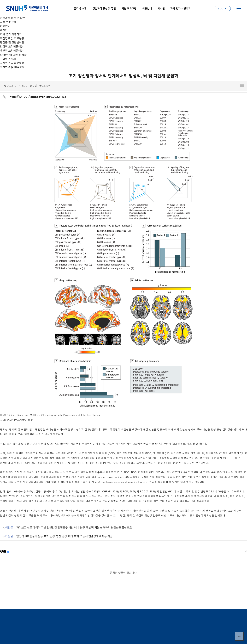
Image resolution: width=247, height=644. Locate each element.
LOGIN (222, 9)
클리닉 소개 (80, 8)
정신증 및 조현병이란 (12, 43)
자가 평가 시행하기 (180, 8)
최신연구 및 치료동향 (12, 63)
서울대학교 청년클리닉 (27, 8)
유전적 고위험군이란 (12, 51)
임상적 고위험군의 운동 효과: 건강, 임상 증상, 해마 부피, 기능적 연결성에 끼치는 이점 (64, 536)
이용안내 (147, 8)
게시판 (161, 8)
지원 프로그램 (129, 8)
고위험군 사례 (8, 59)
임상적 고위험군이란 (12, 47)
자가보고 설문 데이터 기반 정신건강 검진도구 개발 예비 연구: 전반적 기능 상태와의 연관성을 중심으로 (74, 528)
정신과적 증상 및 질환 (104, 8)
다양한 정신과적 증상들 (13, 55)
